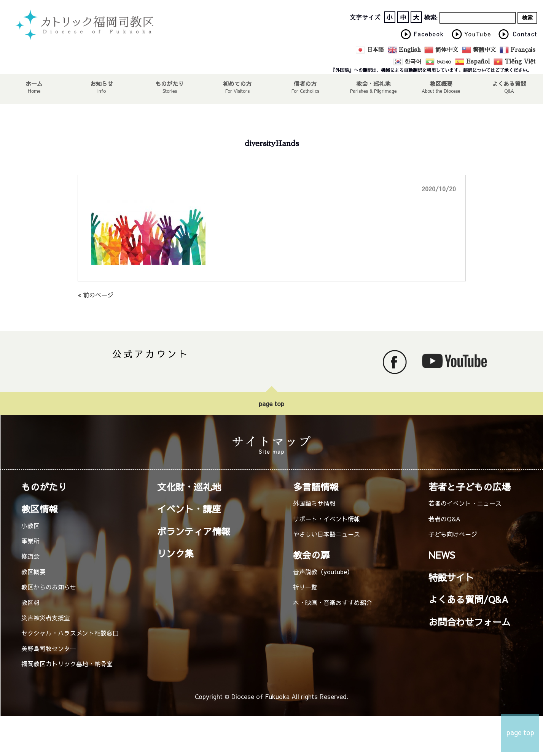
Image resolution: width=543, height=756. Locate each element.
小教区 (30, 526)
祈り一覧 (305, 587)
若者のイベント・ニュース (465, 503)
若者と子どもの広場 (470, 487)
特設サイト (451, 577)
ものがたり (170, 83)
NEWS (442, 555)
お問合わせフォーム (470, 622)
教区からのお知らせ (49, 587)
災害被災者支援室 (46, 618)
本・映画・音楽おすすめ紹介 (333, 602)
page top (271, 403)
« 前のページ (96, 295)
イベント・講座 (189, 509)
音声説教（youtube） (323, 572)
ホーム (34, 83)
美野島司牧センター (49, 648)
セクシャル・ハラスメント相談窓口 (70, 633)
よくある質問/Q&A (468, 599)
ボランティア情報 (194, 531)
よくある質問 (509, 83)
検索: (431, 18)
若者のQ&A (444, 519)
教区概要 (33, 572)
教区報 (30, 602)
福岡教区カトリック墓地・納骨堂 (67, 664)
